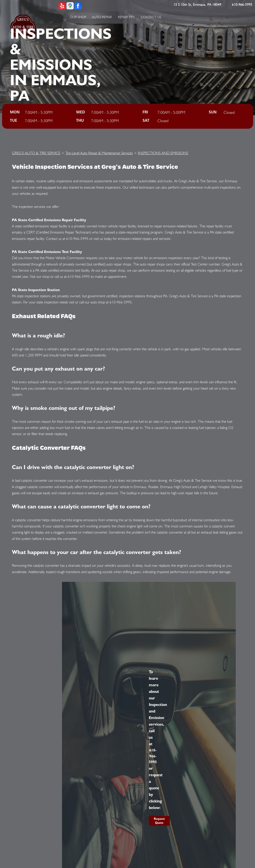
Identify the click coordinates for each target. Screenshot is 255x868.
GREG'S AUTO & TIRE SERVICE (36, 153)
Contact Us (151, 17)
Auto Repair (102, 17)
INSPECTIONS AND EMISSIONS (163, 153)
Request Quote (159, 821)
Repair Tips (126, 17)
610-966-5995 (242, 5)
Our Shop (78, 17)
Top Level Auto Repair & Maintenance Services (99, 153)
